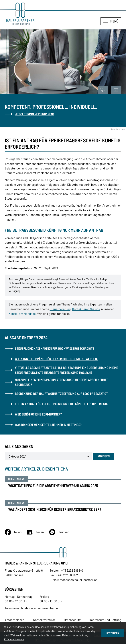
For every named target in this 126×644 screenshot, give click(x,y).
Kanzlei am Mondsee (22, 314)
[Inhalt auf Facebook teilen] (16, 532)
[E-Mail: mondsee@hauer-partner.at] (116, 90)
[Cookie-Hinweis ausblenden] (113, 633)
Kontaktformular (44, 620)
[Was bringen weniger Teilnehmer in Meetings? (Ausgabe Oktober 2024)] (63, 425)
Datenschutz (72, 620)
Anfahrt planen (15, 620)
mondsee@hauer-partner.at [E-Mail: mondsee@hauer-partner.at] (78, 580)
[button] (103, 90)
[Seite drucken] (62, 532)
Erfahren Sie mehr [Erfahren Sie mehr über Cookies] (14, 639)
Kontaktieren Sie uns (86, 309)
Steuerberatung (60, 309)
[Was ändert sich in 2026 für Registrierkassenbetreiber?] (63, 509)
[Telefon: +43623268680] (72, 571)
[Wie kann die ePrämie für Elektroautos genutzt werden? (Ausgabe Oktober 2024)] (63, 359)
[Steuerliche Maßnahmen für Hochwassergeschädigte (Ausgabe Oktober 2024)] (63, 349)
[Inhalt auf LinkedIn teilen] (38, 532)
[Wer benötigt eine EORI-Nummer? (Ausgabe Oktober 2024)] (63, 414)
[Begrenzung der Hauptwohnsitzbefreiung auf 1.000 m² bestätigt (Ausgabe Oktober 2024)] (63, 394)
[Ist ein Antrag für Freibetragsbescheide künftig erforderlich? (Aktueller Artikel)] (63, 404)
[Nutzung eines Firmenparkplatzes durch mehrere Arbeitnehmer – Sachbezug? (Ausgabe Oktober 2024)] (63, 382)
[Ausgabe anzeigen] (104, 456)
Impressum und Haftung (105, 620)
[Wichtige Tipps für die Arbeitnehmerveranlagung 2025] (63, 485)
